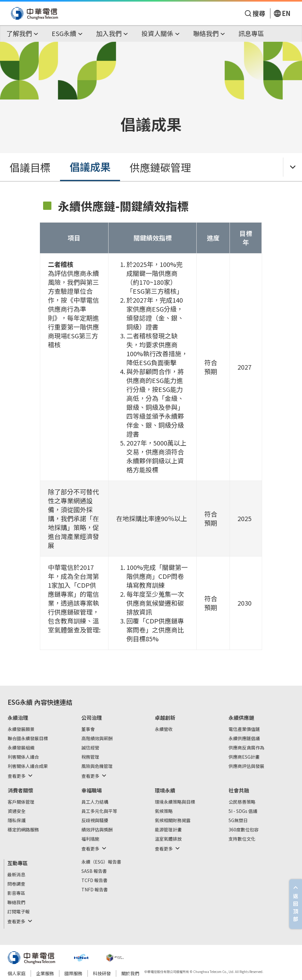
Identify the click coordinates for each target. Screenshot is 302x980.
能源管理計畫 (168, 830)
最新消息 (16, 875)
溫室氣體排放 (168, 839)
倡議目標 (30, 167)
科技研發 (102, 973)
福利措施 (90, 839)
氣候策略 (164, 811)
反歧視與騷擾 (95, 821)
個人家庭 (17, 973)
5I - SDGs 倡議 (243, 811)
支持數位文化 (242, 839)
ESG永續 (20, 702)
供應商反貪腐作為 (246, 748)
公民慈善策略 (242, 802)
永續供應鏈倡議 (244, 739)
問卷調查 (16, 884)
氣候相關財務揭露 (173, 821)
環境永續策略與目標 (175, 802)
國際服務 (73, 973)
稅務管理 (90, 757)
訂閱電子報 (19, 912)
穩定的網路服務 (23, 830)
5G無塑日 (238, 821)
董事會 (88, 729)
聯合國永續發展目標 (28, 739)
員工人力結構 (95, 802)
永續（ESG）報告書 (101, 862)
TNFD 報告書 (95, 890)
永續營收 (164, 729)
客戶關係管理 (21, 802)
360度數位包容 (244, 830)
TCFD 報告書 (94, 881)
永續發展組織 (21, 748)
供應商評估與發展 (246, 766)
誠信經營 (90, 748)
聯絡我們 (16, 903)
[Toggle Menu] (292, 167)
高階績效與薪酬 (97, 739)
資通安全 (17, 811)
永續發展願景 (21, 729)
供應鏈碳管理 (160, 167)
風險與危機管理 (97, 766)
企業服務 (45, 973)
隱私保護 (17, 821)
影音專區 (16, 893)
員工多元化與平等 (99, 811)
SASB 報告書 (94, 871)
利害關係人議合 (23, 757)
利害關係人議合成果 (28, 766)
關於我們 (130, 973)
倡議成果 (90, 166)
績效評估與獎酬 (97, 830)
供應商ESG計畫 (244, 757)
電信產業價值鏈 (244, 729)
